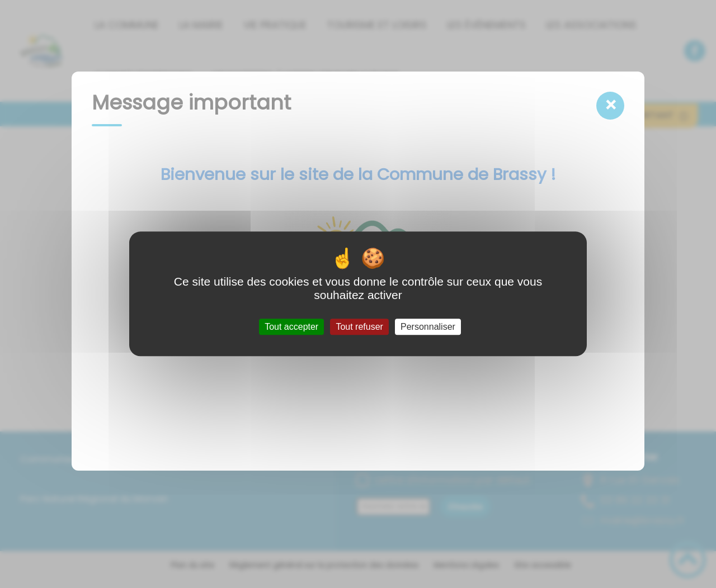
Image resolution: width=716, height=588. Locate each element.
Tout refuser (359, 327)
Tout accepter (291, 327)
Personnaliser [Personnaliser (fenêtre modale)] (428, 327)
